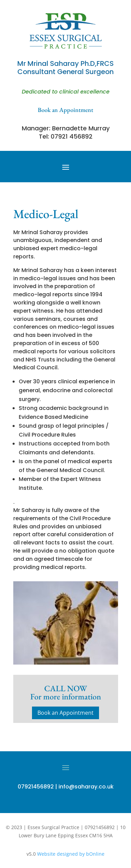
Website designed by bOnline (71, 854)
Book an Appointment (65, 713)
